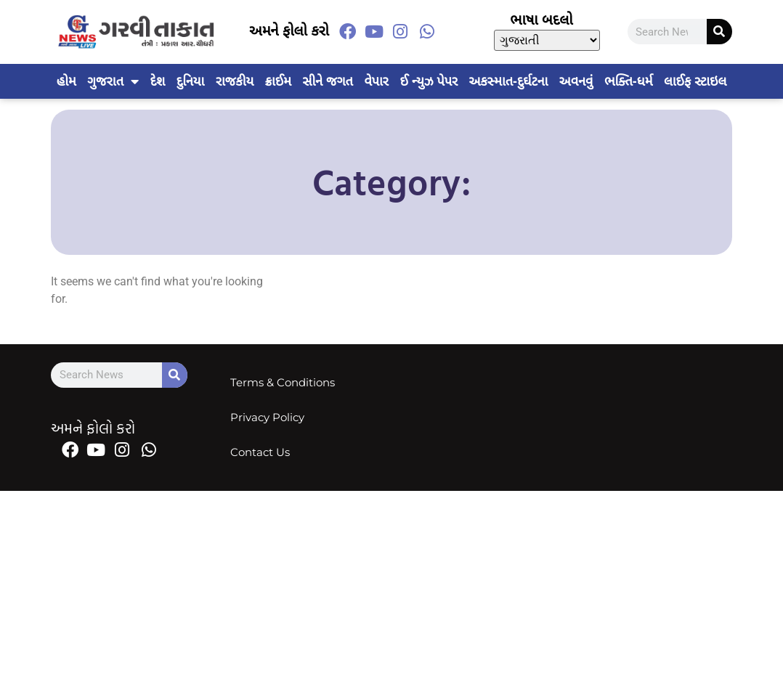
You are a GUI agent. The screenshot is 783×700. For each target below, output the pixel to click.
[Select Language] (547, 40)
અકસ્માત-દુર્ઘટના (509, 81)
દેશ (158, 81)
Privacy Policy (268, 417)
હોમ (66, 81)
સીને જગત (328, 81)
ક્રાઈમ (278, 81)
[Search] (719, 32)
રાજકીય (235, 81)
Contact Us (261, 452)
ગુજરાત (113, 81)
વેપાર (376, 81)
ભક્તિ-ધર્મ (628, 81)
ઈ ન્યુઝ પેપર (428, 81)
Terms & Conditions (283, 382)
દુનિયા (190, 81)
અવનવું (576, 81)
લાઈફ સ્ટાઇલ (695, 81)
